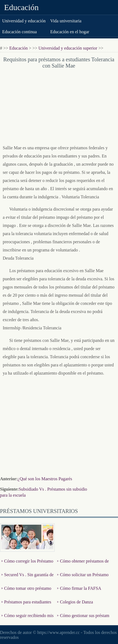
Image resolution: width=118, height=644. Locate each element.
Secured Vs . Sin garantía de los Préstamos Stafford (27, 579)
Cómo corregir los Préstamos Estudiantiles (27, 565)
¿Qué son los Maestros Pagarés (45, 479)
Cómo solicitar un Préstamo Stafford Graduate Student (83, 579)
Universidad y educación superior (68, 48)
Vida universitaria (66, 21)
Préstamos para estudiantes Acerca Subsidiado (26, 606)
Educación (21, 7)
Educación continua (20, 32)
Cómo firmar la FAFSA (80, 588)
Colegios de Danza (76, 602)
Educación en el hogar (70, 32)
